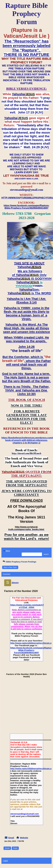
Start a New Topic (10, 567)
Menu (6, 551)
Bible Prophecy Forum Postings (19, 562)
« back (5, 861)
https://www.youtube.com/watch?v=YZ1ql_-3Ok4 (27, 606)
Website (24, 838)
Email (11, 838)
